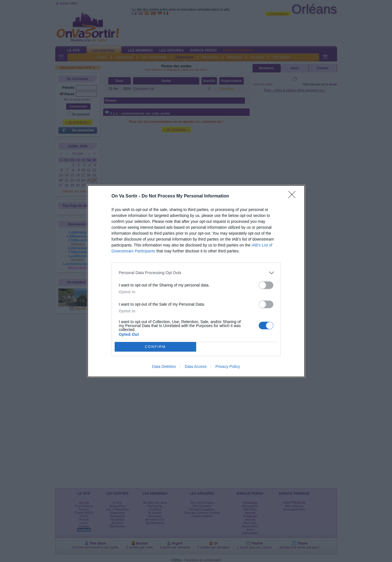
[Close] (294, 196)
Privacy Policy (228, 366)
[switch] (266, 285)
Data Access (196, 366)
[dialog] (196, 281)
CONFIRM (155, 347)
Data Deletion (164, 366)
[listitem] (196, 273)
